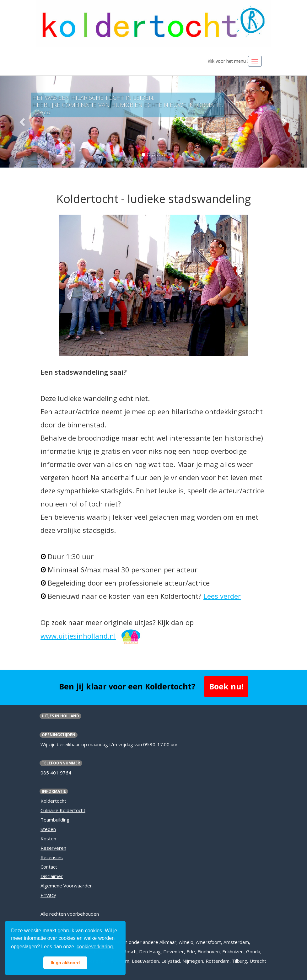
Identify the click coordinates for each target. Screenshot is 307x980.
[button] (23, 122)
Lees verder (222, 596)
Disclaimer (52, 876)
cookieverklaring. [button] (95, 947)
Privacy (48, 895)
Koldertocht (53, 801)
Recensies (52, 857)
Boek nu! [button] (226, 686)
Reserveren (53, 848)
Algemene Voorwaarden (67, 886)
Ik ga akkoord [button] (65, 963)
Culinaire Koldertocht (63, 810)
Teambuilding (55, 820)
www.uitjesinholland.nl (78, 636)
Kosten (48, 838)
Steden (48, 829)
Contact (49, 867)
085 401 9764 (56, 773)
